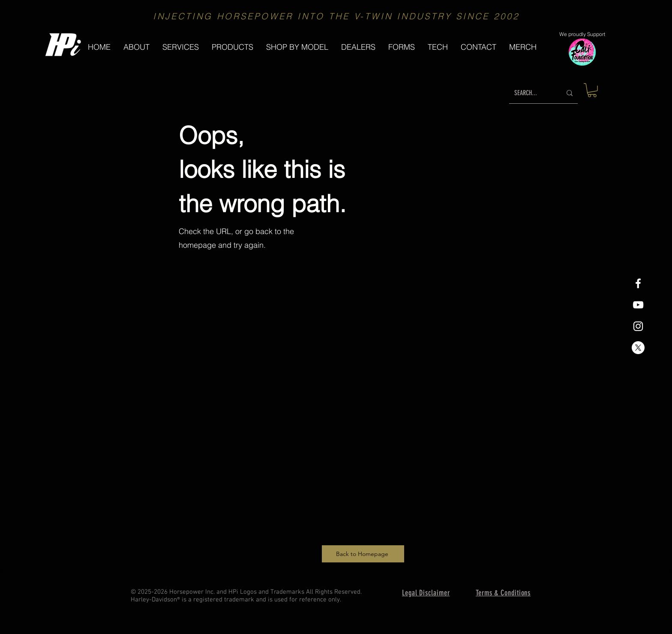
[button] (232, 47)
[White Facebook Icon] (638, 283)
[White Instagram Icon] (638, 326)
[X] (638, 348)
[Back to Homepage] (363, 554)
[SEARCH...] (531, 93)
